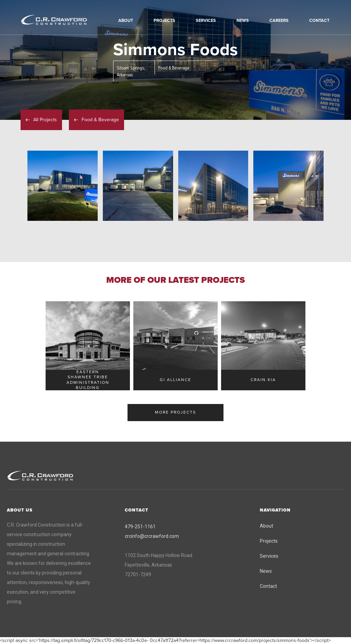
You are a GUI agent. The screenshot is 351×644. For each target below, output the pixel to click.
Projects (269, 541)
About (267, 526)
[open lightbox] (63, 186)
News (266, 571)
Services (269, 556)
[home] (63, 20)
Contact (268, 586)
